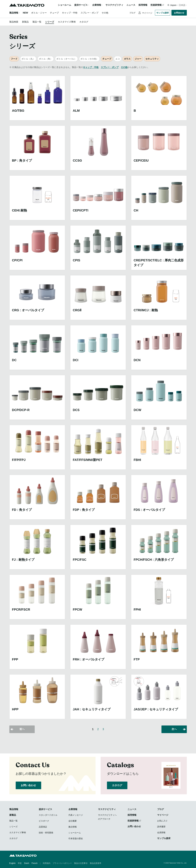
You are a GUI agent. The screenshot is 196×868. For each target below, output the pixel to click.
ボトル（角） (46, 59)
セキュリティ (152, 59)
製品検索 (14, 22)
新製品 (25, 22)
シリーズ (50, 22)
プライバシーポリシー (62, 863)
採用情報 (143, 5)
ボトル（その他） (89, 59)
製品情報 (14, 13)
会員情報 (161, 832)
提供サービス (45, 809)
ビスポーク (44, 821)
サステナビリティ (114, 5)
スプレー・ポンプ (90, 13)
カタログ (84, 22)
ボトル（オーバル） (66, 59)
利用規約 (47, 863)
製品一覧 (37, 22)
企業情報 (73, 809)
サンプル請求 (163, 13)
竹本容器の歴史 (76, 839)
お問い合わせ (29, 785)
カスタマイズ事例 (67, 22)
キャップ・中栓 (70, 13)
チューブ (54, 13)
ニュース (131, 5)
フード (14, 59)
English (12, 863)
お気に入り (162, 821)
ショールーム (64, 5)
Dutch (27, 863)
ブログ (132, 13)
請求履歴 (161, 827)
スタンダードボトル (48, 815)
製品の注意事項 (81, 863)
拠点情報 (73, 827)
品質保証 (43, 827)
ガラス (127, 59)
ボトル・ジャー (39, 13)
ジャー (138, 59)
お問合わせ (179, 13)
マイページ (147, 13)
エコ (118, 59)
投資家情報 (156, 5)
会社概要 (73, 821)
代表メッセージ (76, 815)
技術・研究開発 (46, 833)
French (34, 863)
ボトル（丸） (28, 59)
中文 (20, 863)
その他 (105, 13)
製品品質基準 (96, 863)
